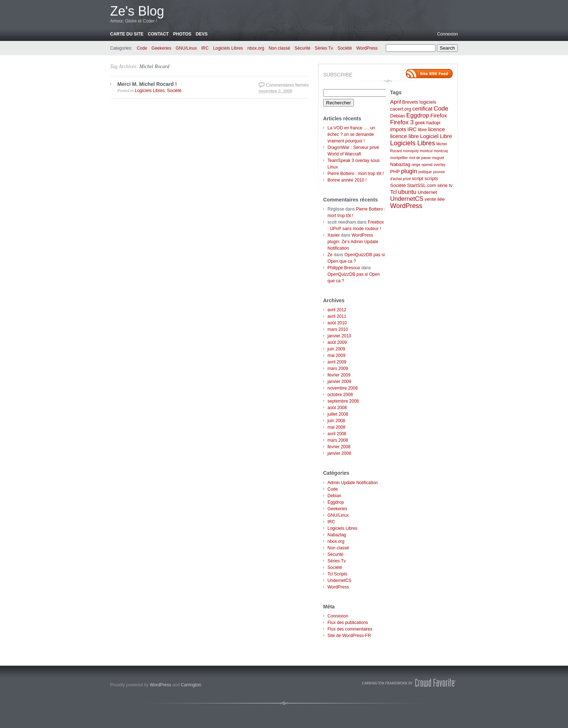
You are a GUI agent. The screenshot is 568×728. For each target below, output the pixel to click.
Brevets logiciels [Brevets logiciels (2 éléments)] (419, 102)
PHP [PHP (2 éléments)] (395, 172)
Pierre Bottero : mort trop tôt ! (356, 174)
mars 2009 (338, 369)
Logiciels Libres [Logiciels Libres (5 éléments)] (413, 143)
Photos (182, 34)
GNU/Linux (186, 48)
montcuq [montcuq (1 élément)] (441, 151)
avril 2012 (337, 310)
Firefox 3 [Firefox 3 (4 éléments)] (402, 122)
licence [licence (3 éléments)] (437, 129)
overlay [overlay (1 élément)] (439, 165)
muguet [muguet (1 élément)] (438, 158)
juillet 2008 (338, 414)
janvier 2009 (339, 382)
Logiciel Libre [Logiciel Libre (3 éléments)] (436, 136)
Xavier (334, 235)
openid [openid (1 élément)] (427, 165)
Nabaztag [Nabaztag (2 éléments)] (400, 164)
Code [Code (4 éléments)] (441, 109)
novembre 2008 (343, 388)
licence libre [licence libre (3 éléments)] (404, 136)
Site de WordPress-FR (349, 636)
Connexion (448, 34)
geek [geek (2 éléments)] (420, 123)
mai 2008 (336, 427)
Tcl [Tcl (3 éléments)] (393, 192)
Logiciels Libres (228, 48)
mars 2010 (338, 329)
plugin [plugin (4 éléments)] (409, 171)
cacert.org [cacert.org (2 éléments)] (401, 109)
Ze (330, 255)
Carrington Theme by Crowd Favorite (409, 683)
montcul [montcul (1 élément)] (426, 151)
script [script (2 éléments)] (417, 178)
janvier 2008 (339, 453)
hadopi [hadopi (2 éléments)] (433, 123)
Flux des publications (348, 623)
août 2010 (337, 323)
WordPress (367, 48)
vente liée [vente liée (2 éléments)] (435, 199)
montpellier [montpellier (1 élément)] (399, 158)
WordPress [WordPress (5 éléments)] (406, 206)
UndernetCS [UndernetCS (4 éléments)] (407, 199)
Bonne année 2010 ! (347, 180)
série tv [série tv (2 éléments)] (445, 185)
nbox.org (256, 48)
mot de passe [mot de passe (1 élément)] (420, 158)
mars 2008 (338, 440)
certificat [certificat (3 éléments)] (422, 109)
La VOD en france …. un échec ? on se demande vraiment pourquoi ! (351, 134)
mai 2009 (336, 355)
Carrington (191, 685)
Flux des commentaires (350, 629)
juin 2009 (336, 349)
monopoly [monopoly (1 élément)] (411, 151)
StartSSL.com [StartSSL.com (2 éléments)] (422, 185)
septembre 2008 (343, 401)
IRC (205, 48)
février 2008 (339, 447)
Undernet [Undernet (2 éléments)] (427, 192)
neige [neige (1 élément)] (416, 165)
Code (142, 48)
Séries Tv (324, 48)
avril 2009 (337, 362)
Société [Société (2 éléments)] (398, 185)
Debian (334, 496)
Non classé (279, 48)
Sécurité (302, 48)
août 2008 (337, 408)
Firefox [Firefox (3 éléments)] (439, 115)
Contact (158, 34)
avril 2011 (337, 316)
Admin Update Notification (353, 483)
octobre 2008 (340, 395)
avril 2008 (337, 434)
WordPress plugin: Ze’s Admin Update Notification (353, 242)
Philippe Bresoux (344, 268)
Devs (202, 34)
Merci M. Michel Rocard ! (147, 84)
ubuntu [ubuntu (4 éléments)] (407, 192)
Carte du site (127, 34)
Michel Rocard (154, 66)
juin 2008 (336, 421)
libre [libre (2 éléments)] (423, 130)
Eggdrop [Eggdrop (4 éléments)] (418, 115)
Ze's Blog (137, 11)
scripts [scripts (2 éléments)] (431, 178)
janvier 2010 (339, 336)
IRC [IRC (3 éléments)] (412, 129)
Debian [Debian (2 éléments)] (398, 116)
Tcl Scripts (337, 574)
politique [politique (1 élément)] (425, 172)
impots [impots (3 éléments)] (398, 129)
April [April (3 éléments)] (396, 102)
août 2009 (337, 342)
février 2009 (339, 375)
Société (344, 48)
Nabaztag (337, 535)
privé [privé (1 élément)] (407, 179)
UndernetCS (339, 581)
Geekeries (161, 48)
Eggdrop (336, 502)
